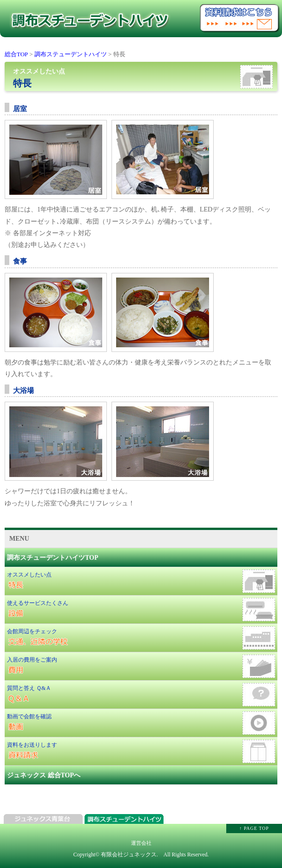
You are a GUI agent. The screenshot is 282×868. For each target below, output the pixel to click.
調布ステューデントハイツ (71, 54)
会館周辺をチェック (141, 638)
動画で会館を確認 (141, 723)
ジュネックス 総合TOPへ (44, 775)
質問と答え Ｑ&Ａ (141, 695)
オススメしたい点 (141, 581)
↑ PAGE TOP (254, 828)
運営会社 (141, 843)
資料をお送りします (141, 751)
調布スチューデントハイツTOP (53, 558)
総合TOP (16, 54)
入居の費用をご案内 (141, 666)
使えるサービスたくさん (141, 610)
